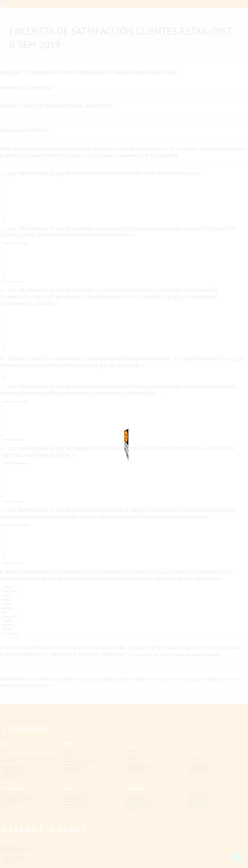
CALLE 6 (68, 751)
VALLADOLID (133, 751)
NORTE (192, 751)
